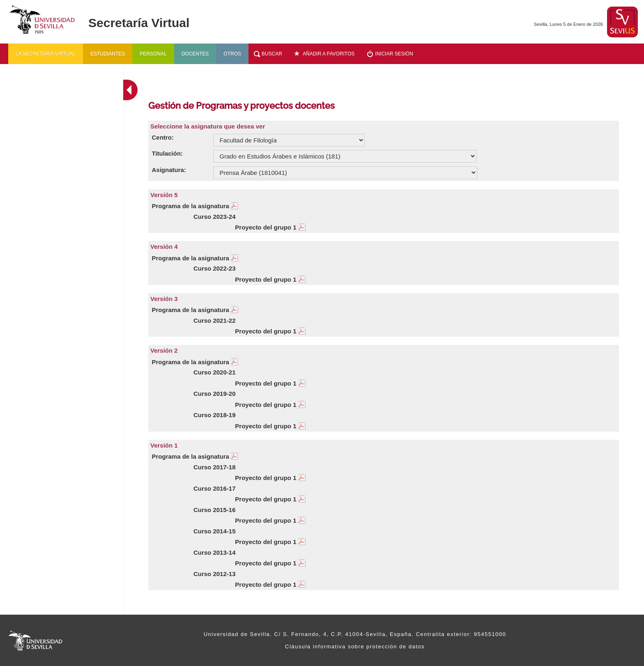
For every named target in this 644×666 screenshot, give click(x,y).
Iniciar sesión (394, 54)
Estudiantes (108, 54)
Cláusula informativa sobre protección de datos (355, 646)
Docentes (195, 54)
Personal (153, 54)
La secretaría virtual (46, 54)
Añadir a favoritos (329, 54)
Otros (232, 54)
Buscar (272, 54)
